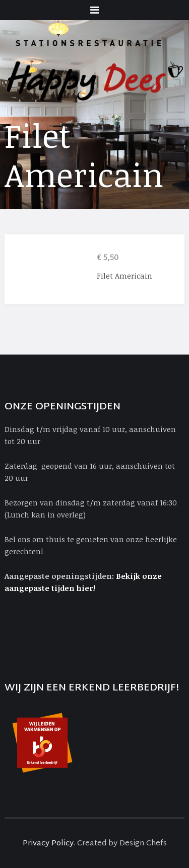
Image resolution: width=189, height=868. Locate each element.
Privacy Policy (48, 844)
